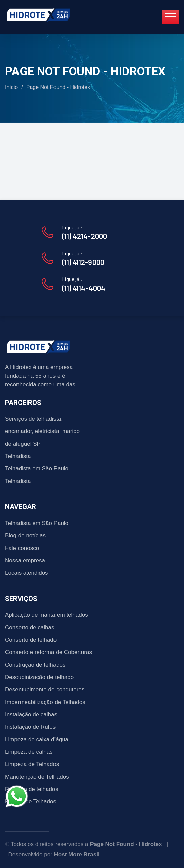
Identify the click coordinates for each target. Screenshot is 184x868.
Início (11, 87)
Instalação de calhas (31, 714)
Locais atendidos (27, 573)
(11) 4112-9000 (83, 262)
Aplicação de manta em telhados (47, 615)
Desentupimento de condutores (45, 690)
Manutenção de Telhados (37, 777)
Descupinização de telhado (39, 677)
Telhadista (18, 456)
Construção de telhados (35, 665)
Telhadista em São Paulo (37, 469)
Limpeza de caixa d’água (37, 739)
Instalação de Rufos (30, 727)
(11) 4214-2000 (84, 236)
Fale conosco (22, 548)
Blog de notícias (25, 536)
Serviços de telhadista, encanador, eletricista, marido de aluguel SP (42, 431)
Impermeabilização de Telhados (45, 702)
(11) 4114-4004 (84, 288)
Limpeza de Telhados (32, 764)
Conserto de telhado (31, 640)
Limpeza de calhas (29, 752)
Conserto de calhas (30, 627)
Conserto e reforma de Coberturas (49, 652)
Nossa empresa (25, 560)
